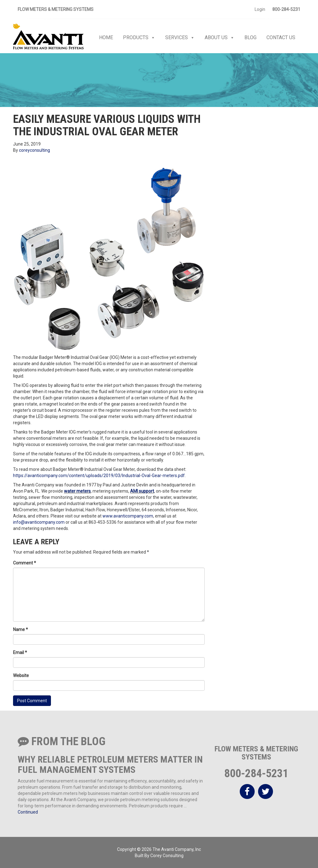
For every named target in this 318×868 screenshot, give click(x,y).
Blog (250, 37)
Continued (28, 812)
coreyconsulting (34, 150)
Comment (25, 563)
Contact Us (281, 37)
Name (20, 629)
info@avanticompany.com (39, 522)
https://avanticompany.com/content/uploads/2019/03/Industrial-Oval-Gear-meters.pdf (99, 476)
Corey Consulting (167, 856)
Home (106, 37)
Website (21, 675)
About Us (220, 38)
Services (180, 38)
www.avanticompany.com (128, 516)
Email (20, 652)
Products (139, 38)
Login (260, 9)
